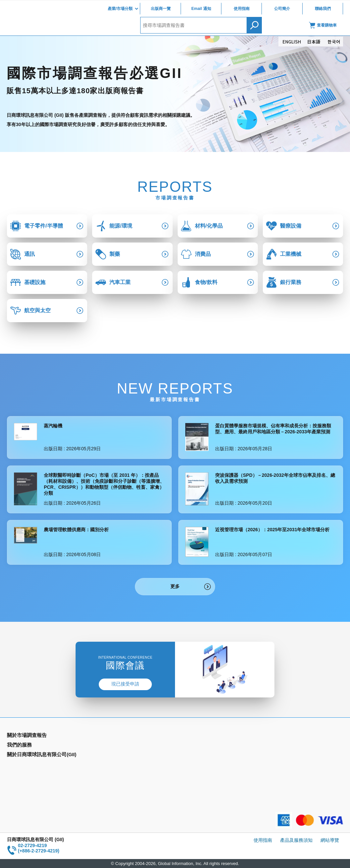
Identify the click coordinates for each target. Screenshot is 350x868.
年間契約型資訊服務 (28, 765)
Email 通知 (201, 9)
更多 (175, 586)
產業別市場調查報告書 (30, 746)
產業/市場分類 (120, 9)
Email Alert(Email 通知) (116, 746)
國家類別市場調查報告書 (32, 756)
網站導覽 (330, 840)
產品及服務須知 (296, 840)
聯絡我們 (323, 9)
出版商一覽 (161, 9)
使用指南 (242, 9)
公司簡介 (282, 9)
